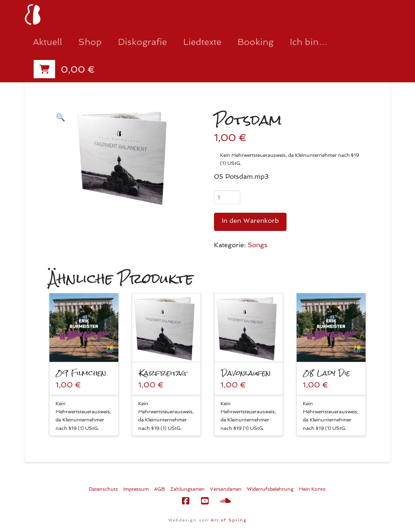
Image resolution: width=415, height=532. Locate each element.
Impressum (136, 489)
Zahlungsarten (187, 489)
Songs (258, 245)
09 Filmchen (81, 373)
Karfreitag (163, 373)
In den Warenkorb (250, 221)
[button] (60, 117)
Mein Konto (312, 489)
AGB (159, 489)
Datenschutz (103, 489)
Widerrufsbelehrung (270, 489)
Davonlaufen (246, 373)
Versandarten (226, 489)
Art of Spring (229, 520)
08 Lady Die (327, 373)
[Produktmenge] (227, 197)
